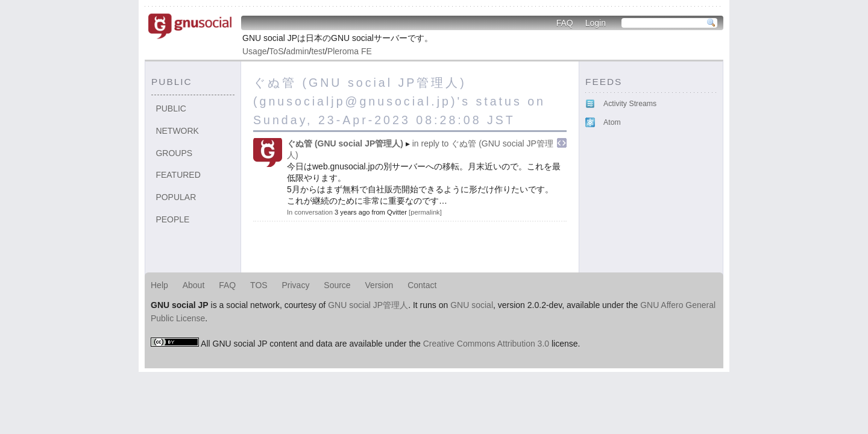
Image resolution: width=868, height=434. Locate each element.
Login (596, 23)
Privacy (296, 285)
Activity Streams (630, 104)
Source (337, 285)
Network (177, 131)
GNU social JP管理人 (368, 305)
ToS (276, 51)
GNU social (472, 305)
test (318, 51)
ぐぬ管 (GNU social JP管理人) (345, 143)
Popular (176, 197)
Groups (174, 153)
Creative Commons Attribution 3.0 (486, 344)
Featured (178, 175)
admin (297, 51)
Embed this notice (562, 143)
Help (159, 285)
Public (171, 108)
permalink (425, 212)
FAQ (565, 23)
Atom (612, 122)
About (194, 285)
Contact (422, 285)
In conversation (310, 212)
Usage (254, 51)
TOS (259, 285)
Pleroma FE (350, 51)
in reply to (431, 143)
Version (379, 285)
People (172, 219)
